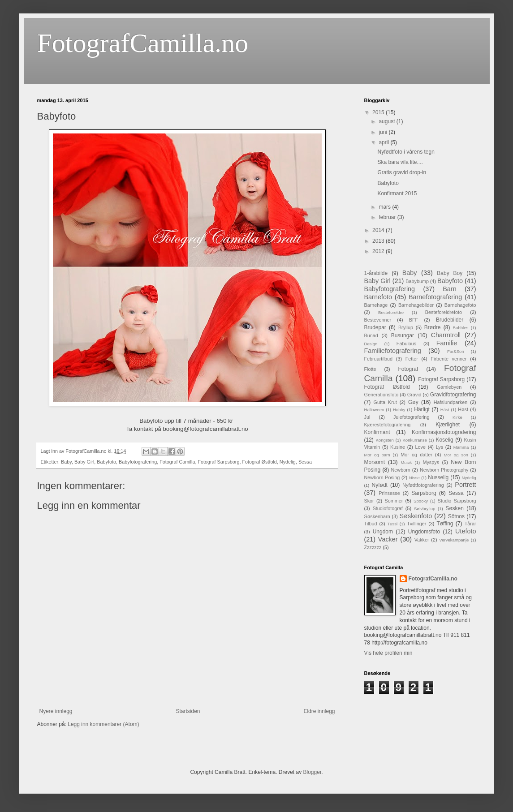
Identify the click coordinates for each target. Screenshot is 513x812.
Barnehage (376, 305)
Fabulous (406, 344)
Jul (367, 417)
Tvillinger (416, 524)
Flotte (370, 369)
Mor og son (456, 455)
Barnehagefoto (460, 305)
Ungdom (383, 532)
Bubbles (461, 328)
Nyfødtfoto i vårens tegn (406, 152)
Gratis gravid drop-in (402, 172)
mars (385, 207)
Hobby (399, 410)
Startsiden (188, 711)
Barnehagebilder (416, 305)
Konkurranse (414, 440)
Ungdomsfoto (424, 532)
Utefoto (466, 531)
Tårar (470, 524)
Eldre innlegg (319, 711)
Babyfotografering (138, 462)
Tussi (393, 524)
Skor (369, 501)
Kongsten (385, 440)
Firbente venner (448, 359)
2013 (379, 241)
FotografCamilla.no (143, 43)
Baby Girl (84, 462)
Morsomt (375, 462)
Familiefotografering (393, 351)
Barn (449, 289)
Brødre (433, 327)
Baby (66, 462)
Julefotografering (411, 417)
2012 (379, 251)
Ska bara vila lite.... (400, 162)
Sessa (305, 462)
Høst (463, 409)
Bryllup (406, 327)
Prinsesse (389, 493)
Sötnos (456, 516)
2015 (379, 112)
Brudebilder (450, 320)
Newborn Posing (382, 477)
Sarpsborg (424, 493)
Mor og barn (377, 455)
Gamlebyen (449, 387)
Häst (445, 410)
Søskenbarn (377, 516)
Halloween (374, 410)
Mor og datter (416, 455)
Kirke (457, 417)
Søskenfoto (416, 516)
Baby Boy (450, 273)
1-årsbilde (376, 273)
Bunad (371, 335)
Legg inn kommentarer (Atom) (103, 724)
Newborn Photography (444, 470)
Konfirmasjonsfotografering (444, 432)
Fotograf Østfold (259, 462)
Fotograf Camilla (177, 462)
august (387, 121)
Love (420, 447)
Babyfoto (106, 462)
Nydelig (288, 462)
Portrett (465, 485)
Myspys (431, 462)
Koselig (444, 440)
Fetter (412, 359)
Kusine (398, 447)
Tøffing (445, 524)
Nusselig (438, 477)
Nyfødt (380, 485)
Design (371, 344)
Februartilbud (379, 359)
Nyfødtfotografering (423, 485)
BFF (414, 320)
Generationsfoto (382, 395)
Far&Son (456, 351)
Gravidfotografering (453, 395)
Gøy (413, 402)
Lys (440, 447)
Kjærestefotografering (388, 425)
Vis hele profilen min (388, 653)
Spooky (421, 501)
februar (388, 217)
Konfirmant (377, 432)
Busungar (403, 335)
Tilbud (371, 524)
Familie (447, 343)
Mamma (461, 447)
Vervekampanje (454, 540)
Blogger (313, 772)
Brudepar (375, 327)
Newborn (401, 470)
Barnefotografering (435, 297)
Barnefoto (378, 297)
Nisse (414, 478)
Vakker (422, 540)
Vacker (388, 539)
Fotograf (408, 369)
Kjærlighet (448, 425)
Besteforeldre (391, 312)
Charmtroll (446, 335)
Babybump (417, 281)
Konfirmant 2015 (397, 193)
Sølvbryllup (425, 509)
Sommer (394, 501)
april (384, 142)
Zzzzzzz (373, 547)
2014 (379, 230)
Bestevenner (378, 320)
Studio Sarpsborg (457, 501)
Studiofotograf (388, 508)
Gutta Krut (385, 402)
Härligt (422, 409)
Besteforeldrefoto (444, 312)
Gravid (414, 395)
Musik (406, 462)
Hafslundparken (451, 402)
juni (384, 132)
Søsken (455, 508)
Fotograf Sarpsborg (218, 462)
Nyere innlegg (56, 711)
